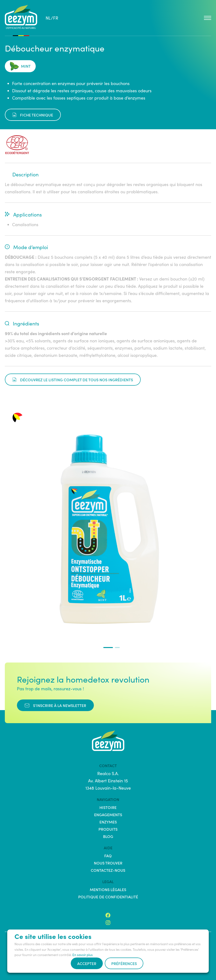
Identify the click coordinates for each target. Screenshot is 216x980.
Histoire (108, 807)
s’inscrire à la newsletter (55, 705)
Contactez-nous (108, 870)
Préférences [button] (124, 963)
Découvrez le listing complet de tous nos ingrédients (73, 380)
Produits (108, 829)
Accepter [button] (87, 963)
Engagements (108, 814)
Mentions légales (108, 889)
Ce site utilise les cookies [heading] (53, 936)
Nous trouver (108, 863)
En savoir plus (83, 955)
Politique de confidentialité (108, 897)
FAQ (108, 856)
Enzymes (108, 822)
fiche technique (33, 115)
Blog (108, 836)
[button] (108, 648)
